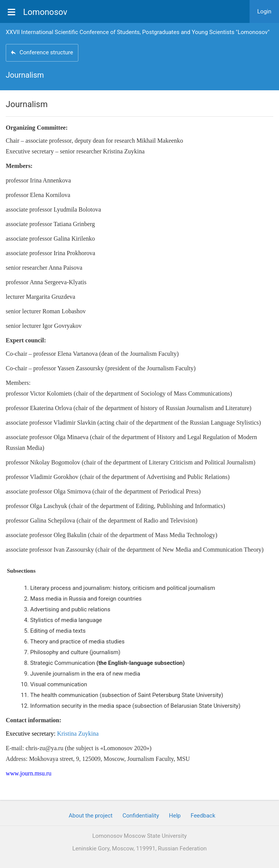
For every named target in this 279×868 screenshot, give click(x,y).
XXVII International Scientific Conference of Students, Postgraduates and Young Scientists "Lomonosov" (138, 32)
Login (264, 11)
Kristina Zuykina (78, 734)
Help (175, 816)
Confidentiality (141, 816)
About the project (91, 816)
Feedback (203, 816)
